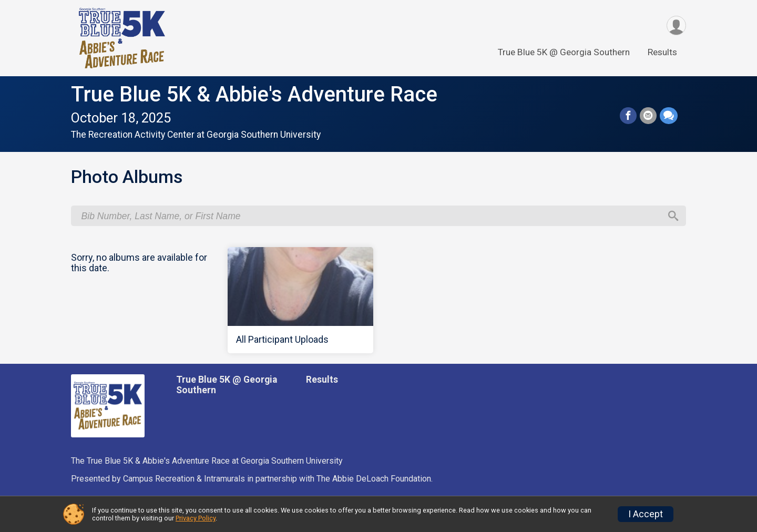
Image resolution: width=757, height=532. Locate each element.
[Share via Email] (648, 116)
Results (662, 52)
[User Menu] (676, 25)
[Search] (673, 216)
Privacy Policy (196, 518)
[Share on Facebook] (628, 116)
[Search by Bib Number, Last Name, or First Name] (371, 216)
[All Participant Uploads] (301, 300)
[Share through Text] (669, 116)
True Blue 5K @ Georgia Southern (564, 52)
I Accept (646, 514)
